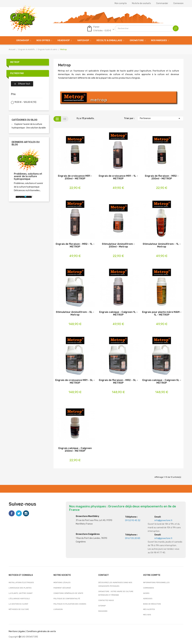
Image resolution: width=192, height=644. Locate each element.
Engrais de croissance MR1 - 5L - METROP (75, 381)
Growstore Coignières (88, 534)
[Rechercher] (147, 28)
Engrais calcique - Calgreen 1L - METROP (118, 313)
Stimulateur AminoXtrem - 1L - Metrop (162, 245)
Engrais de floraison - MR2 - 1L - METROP (75, 245)
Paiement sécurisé (62, 588)
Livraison (58, 609)
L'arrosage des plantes (20, 588)
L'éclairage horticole (19, 599)
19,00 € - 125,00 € (25, 102)
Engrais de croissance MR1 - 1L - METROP (118, 177)
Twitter (19, 513)
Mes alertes (149, 609)
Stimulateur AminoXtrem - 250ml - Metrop (118, 245)
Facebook (12, 513)
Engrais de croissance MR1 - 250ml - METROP (75, 177)
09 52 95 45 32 (133, 520)
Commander (162, 3)
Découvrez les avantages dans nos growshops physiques (115, 584)
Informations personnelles (156, 582)
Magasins (103, 611)
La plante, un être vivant (21, 593)
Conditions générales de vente (68, 593)
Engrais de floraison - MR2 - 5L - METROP (118, 381)
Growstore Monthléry (87, 516)
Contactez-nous (106, 600)
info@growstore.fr (163, 520)
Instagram (26, 513)
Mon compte (121, 3)
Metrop (15, 62)
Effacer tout (22, 84)
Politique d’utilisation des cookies (70, 604)
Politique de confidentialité (67, 599)
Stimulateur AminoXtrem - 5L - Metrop (75, 313)
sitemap (102, 606)
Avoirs (146, 593)
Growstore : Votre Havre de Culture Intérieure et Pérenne (116, 593)
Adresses (148, 599)
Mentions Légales (17, 631)
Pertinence (160, 118)
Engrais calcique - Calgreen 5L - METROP (162, 381)
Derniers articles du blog (26, 143)
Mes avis (147, 615)
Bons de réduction (152, 604)
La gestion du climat (18, 604)
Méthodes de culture (19, 609)
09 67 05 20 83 (133, 538)
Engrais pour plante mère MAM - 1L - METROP (162, 313)
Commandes (149, 588)
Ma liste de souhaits (141, 3)
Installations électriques (21, 582)
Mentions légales (62, 582)
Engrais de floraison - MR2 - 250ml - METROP (162, 177)
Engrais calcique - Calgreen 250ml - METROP (75, 450)
